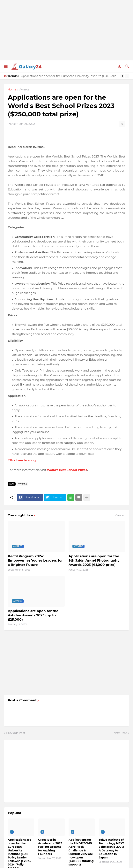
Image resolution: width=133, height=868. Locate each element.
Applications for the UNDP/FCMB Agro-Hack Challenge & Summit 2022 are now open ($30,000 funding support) (81, 852)
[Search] (128, 66)
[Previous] (122, 76)
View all (120, 515)
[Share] (122, 124)
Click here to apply (22, 460)
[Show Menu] (5, 66)
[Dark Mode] (120, 66)
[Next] (127, 76)
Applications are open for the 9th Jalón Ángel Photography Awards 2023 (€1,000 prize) (94, 560)
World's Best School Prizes (67, 470)
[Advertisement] (66, 30)
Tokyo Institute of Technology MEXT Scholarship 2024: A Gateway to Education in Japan (111, 849)
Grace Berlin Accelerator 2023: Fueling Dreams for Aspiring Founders (51, 847)
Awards (24, 90)
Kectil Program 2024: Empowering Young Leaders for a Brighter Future (35, 560)
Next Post (120, 733)
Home (12, 90)
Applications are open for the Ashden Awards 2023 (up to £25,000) (33, 615)
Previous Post (16, 733)
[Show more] (87, 497)
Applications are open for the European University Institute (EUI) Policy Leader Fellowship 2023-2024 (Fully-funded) (70, 76)
